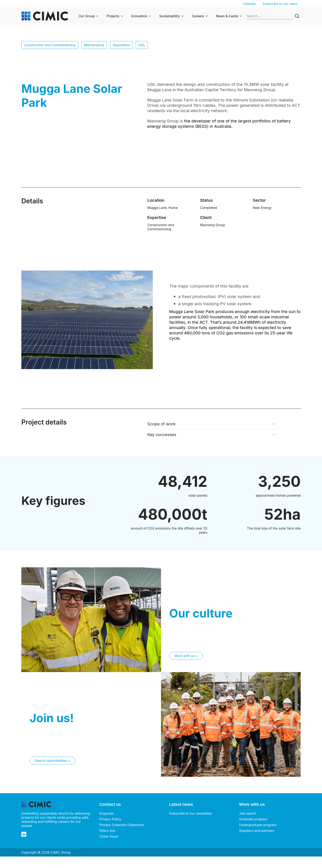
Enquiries (107, 813)
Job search (248, 813)
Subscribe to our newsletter (191, 813)
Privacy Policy (110, 819)
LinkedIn (250, 4)
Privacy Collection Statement (122, 825)
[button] (211, 424)
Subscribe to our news (280, 4)
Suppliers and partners (257, 831)
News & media (227, 16)
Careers (198, 16)
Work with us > (186, 656)
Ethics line (107, 831)
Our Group (87, 16)
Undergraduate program (258, 825)
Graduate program (253, 819)
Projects (113, 16)
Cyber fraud (109, 836)
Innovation (139, 16)
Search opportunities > (52, 761)
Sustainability (170, 16)
